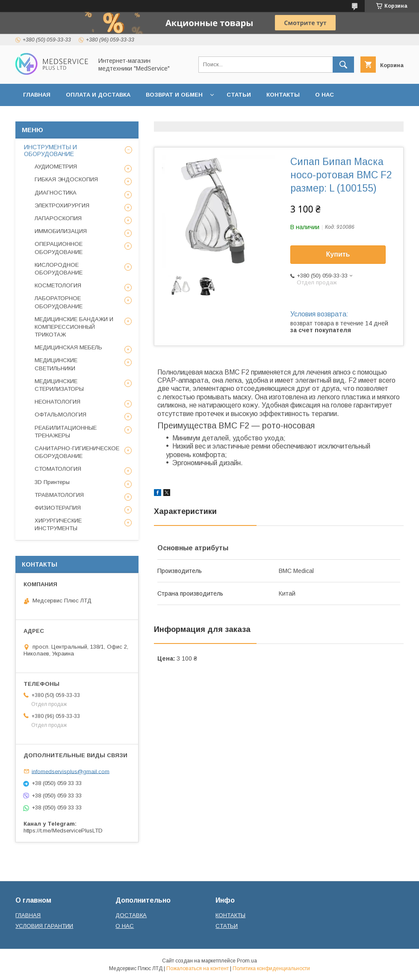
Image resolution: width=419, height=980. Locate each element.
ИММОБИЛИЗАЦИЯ (61, 231)
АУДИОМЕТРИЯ (56, 167)
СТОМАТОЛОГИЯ (58, 469)
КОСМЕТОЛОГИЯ (58, 285)
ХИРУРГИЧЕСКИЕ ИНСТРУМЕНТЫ (58, 524)
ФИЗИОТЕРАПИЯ (58, 508)
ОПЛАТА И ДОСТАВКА (98, 95)
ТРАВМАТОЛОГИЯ (59, 495)
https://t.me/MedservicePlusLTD (63, 831)
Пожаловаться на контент (198, 968)
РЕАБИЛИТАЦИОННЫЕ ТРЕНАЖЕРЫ (66, 432)
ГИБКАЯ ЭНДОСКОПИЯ (66, 179)
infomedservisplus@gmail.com (71, 771)
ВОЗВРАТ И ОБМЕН (174, 95)
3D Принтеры (52, 482)
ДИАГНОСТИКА (56, 193)
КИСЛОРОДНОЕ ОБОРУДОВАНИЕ (59, 269)
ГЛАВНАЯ (37, 95)
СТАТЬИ (239, 95)
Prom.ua (247, 961)
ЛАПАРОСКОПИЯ (58, 218)
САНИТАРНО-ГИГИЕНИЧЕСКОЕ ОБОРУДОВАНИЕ (77, 452)
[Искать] (343, 65)
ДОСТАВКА (131, 915)
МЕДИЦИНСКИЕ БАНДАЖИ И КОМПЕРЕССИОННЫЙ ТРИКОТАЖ (74, 327)
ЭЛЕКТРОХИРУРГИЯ (62, 205)
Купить (338, 254)
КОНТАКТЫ (283, 95)
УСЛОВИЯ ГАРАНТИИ (44, 926)
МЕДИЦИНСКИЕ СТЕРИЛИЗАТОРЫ (59, 385)
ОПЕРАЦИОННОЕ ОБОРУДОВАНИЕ (59, 248)
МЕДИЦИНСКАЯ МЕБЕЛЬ (68, 347)
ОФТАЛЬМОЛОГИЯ (60, 415)
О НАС (325, 95)
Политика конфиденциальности (271, 968)
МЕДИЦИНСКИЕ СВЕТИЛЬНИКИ (56, 364)
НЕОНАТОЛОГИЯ (58, 402)
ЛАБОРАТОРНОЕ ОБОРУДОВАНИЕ (59, 302)
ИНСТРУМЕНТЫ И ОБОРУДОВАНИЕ (50, 151)
